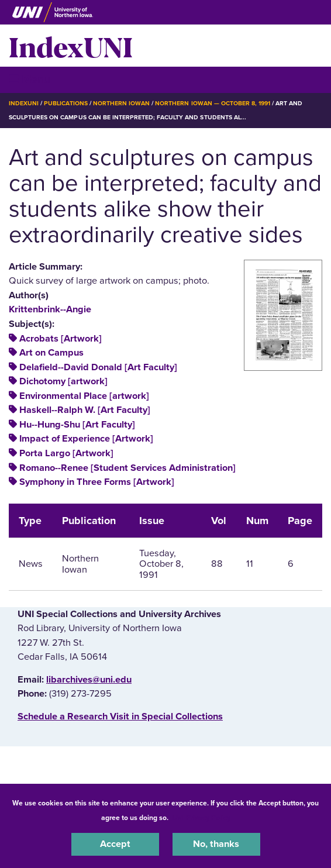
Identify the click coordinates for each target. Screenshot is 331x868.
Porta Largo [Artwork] (66, 453)
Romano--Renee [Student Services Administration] (127, 468)
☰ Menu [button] (30, 79)
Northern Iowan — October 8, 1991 (213, 103)
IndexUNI (71, 46)
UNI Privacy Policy (201, 818)
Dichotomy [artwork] (63, 381)
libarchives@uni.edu (89, 680)
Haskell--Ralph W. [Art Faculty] (85, 410)
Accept (115, 844)
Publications (65, 103)
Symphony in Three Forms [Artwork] (97, 482)
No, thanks (216, 844)
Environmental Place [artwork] (84, 396)
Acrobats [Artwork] (61, 339)
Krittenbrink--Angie (50, 309)
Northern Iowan (121, 103)
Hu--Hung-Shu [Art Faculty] (77, 425)
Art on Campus (51, 353)
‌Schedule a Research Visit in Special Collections (120, 717)
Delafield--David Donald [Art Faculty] (98, 367)
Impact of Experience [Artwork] (86, 439)
